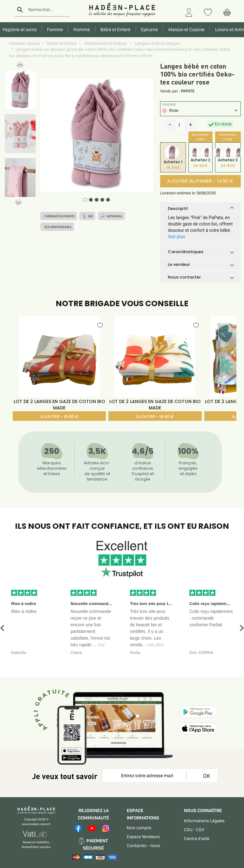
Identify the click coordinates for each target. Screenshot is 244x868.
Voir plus (176, 237)
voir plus (155, 645)
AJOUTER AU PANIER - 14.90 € (200, 181)
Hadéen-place (24, 43)
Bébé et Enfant (62, 43)
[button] (20, 67)
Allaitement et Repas (105, 43)
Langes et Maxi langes (157, 43)
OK (205, 776)
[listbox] (200, 111)
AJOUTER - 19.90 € (59, 417)
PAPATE (188, 91)
